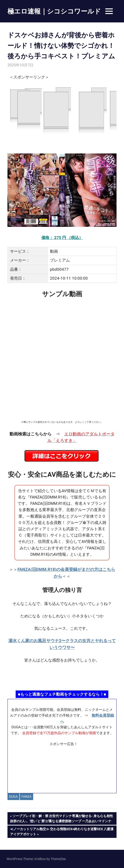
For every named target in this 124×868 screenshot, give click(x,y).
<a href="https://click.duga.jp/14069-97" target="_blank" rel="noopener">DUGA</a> (62, 110)
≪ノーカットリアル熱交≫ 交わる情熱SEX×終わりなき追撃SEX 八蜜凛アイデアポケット (62, 831)
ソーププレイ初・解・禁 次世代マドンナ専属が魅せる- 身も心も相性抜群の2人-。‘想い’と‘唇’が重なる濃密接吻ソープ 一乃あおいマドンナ (62, 818)
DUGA (13, 797)
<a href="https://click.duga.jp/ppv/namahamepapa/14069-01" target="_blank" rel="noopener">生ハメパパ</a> (62, 676)
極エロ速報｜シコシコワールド (54, 11)
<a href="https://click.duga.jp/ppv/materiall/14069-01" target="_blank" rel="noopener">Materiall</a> (62, 768)
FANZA (27, 797)
